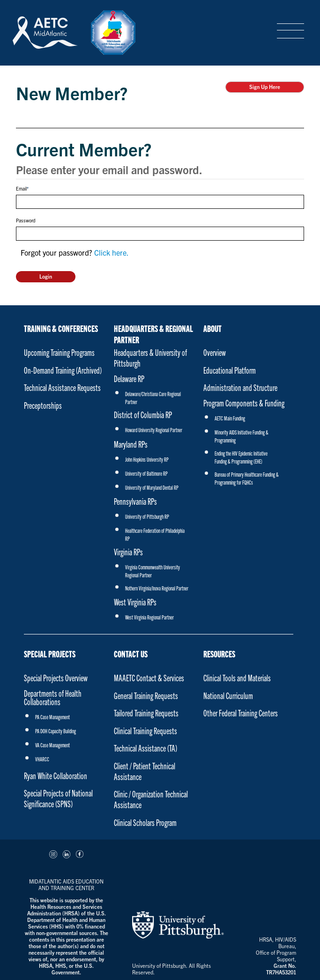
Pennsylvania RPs (135, 501)
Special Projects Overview (56, 678)
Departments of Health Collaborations (53, 698)
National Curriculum (228, 696)
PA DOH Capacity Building (56, 731)
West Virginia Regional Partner (149, 617)
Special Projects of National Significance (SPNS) (58, 798)
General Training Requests (146, 696)
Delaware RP (129, 379)
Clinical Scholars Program (145, 822)
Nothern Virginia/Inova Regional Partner (157, 588)
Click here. (112, 252)
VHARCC (42, 759)
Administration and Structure (240, 387)
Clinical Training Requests (145, 731)
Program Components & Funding (244, 403)
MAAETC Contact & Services (149, 678)
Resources (219, 654)
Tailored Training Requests (146, 713)
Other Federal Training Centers (241, 713)
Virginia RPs (128, 552)
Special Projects (50, 654)
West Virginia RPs (135, 602)
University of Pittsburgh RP (147, 516)
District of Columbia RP (143, 415)
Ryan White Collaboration (56, 776)
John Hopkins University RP (147, 459)
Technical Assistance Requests (62, 387)
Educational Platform (230, 370)
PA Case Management (52, 717)
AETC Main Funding (230, 418)
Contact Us (131, 654)
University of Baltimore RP (146, 473)
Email (21, 188)
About (212, 328)
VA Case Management (52, 745)
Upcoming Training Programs (59, 352)
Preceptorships (43, 405)
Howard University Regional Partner (154, 430)
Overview (215, 352)
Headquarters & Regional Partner (153, 332)
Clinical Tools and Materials (237, 678)
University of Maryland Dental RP (152, 487)
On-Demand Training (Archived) (63, 370)
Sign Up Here (265, 87)
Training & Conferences (61, 328)
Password (26, 220)
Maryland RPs (131, 444)
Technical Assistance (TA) (145, 748)
